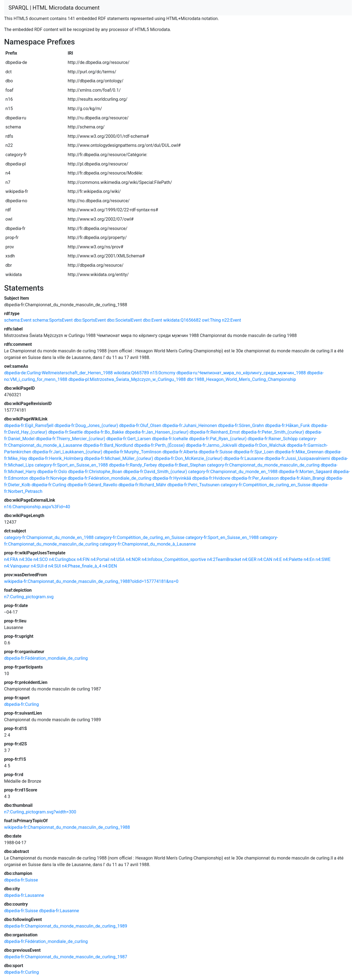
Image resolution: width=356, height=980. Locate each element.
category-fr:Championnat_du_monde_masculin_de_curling (263, 465)
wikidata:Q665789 (131, 373)
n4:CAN (265, 559)
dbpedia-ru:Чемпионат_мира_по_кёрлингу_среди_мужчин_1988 (241, 373)
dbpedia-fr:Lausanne (244, 458)
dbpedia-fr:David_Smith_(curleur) (155, 472)
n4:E (277, 559)
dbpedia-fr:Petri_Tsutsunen (193, 485)
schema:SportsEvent (53, 320)
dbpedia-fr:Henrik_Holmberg (56, 458)
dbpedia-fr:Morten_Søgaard (305, 472)
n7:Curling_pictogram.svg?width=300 (40, 812)
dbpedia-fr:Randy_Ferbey (133, 465)
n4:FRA (11, 559)
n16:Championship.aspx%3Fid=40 (37, 507)
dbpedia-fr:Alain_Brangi (302, 478)
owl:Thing (211, 320)
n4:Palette (293, 559)
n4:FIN (83, 559)
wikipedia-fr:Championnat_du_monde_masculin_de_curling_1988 (67, 827)
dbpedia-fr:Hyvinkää (172, 478)
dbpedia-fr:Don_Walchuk (262, 445)
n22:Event (232, 320)
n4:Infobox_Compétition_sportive (174, 559)
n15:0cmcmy (163, 373)
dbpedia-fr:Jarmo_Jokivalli (212, 445)
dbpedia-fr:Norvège (48, 478)
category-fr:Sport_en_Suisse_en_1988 (71, 465)
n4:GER (249, 559)
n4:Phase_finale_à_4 (82, 566)
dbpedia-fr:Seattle (65, 432)
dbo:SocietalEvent (124, 320)
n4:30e (26, 559)
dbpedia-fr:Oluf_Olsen (140, 426)
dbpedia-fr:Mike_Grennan (299, 452)
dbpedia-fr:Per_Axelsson (255, 478)
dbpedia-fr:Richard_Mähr (142, 485)
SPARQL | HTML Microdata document (54, 8)
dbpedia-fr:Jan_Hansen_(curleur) (157, 432)
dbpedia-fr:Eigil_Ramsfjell (29, 426)
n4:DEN (110, 566)
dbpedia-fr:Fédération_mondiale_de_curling (109, 478)
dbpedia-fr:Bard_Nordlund (108, 445)
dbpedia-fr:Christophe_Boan (95, 472)
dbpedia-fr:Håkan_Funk (287, 426)
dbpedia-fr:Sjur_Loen (254, 452)
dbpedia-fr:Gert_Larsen (129, 439)
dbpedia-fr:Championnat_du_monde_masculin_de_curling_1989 (66, 926)
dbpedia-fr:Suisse (216, 452)
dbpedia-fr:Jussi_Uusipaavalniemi (297, 458)
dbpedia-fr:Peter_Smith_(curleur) (272, 432)
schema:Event (18, 320)
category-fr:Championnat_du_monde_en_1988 (233, 472)
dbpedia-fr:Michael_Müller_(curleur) (119, 458)
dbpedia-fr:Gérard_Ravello (92, 485)
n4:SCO (41, 559)
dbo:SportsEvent (90, 320)
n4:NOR (133, 559)
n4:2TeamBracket (224, 559)
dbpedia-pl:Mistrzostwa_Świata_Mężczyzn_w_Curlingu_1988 (127, 379)
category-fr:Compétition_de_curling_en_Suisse (266, 485)
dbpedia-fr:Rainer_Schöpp (273, 439)
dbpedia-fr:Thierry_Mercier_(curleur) (70, 439)
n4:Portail (100, 559)
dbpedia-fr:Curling (49, 485)
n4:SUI (55, 566)
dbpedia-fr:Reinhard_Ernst (215, 432)
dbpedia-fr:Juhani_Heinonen (190, 426)
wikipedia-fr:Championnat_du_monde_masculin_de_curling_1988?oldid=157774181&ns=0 (91, 581)
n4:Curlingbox (62, 559)
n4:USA (118, 559)
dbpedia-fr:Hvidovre (211, 478)
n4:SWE (323, 559)
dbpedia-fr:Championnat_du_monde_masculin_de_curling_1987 (66, 957)
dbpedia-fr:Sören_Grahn (241, 426)
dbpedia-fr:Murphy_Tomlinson (132, 452)
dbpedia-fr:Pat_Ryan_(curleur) (218, 439)
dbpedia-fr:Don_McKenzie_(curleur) (188, 458)
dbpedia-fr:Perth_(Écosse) (160, 445)
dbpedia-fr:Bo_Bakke (104, 432)
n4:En (309, 559)
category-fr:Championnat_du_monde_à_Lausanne (148, 544)
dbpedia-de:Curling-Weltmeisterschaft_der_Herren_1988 (58, 373)
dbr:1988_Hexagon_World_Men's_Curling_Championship (241, 379)
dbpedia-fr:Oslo (52, 472)
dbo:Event (152, 320)
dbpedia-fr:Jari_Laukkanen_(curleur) (67, 452)
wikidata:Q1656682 (182, 320)
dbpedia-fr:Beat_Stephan (182, 465)
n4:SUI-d (39, 566)
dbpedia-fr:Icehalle (170, 439)
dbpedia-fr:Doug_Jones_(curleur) (86, 426)
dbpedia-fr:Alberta (180, 452)
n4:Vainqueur (17, 566)
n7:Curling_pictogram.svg (29, 597)
